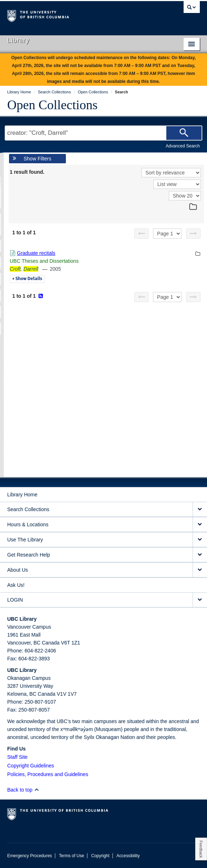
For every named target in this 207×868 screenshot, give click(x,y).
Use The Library (25, 540)
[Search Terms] (103, 133)
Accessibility (128, 856)
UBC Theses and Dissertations (44, 261)
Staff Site (17, 757)
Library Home (22, 495)
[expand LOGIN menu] (200, 600)
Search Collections (28, 509)
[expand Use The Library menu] (200, 540)
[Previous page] (141, 234)
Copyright (100, 856)
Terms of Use (72, 856)
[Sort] (171, 173)
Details (27, 279)
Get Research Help (29, 555)
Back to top (23, 790)
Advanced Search (183, 146)
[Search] (184, 133)
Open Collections (52, 105)
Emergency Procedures (30, 856)
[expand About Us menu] (200, 570)
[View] (177, 184)
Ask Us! (16, 585)
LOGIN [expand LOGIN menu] (15, 600)
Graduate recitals (36, 253)
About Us (18, 570)
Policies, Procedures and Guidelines (48, 774)
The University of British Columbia (75, 15)
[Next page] (193, 234)
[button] (37, 790)
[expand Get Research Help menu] (200, 555)
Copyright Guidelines (31, 766)
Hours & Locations (28, 524)
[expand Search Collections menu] (200, 510)
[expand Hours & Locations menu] (200, 525)
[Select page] (167, 234)
